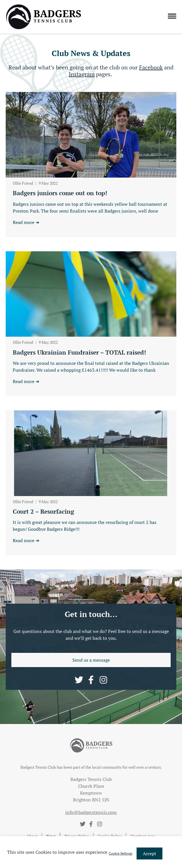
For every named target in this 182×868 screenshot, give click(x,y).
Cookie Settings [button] (121, 853)
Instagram (82, 74)
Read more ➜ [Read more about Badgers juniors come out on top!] (26, 222)
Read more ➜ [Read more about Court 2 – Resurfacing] (26, 540)
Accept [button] (149, 853)
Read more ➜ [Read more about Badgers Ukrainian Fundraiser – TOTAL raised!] (26, 381)
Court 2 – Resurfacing (43, 511)
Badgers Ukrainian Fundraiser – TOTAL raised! (79, 352)
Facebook (151, 67)
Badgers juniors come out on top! (60, 193)
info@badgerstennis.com (91, 812)
